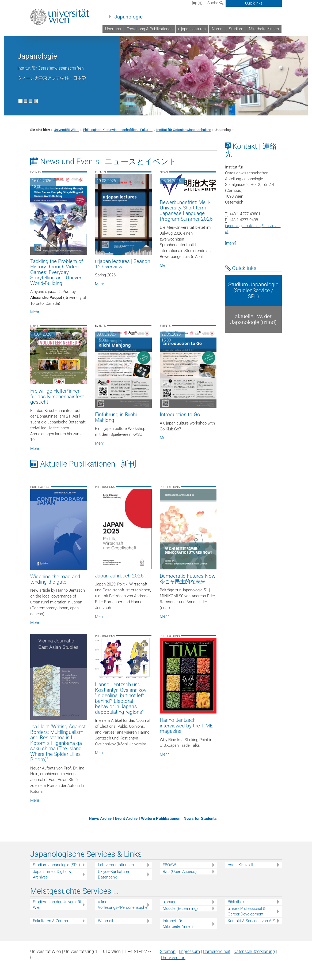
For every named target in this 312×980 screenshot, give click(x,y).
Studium (236, 29)
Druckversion (173, 958)
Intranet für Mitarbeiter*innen (178, 924)
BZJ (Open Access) (180, 872)
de (197, 3)
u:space (170, 902)
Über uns (113, 29)
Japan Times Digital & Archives (52, 874)
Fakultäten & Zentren (51, 921)
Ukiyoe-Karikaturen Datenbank (114, 874)
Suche (215, 3)
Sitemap (168, 951)
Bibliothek (236, 902)
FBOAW (169, 865)
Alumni (217, 29)
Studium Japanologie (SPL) (56, 865)
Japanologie (129, 17)
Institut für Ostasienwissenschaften (184, 130)
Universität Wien (66, 130)
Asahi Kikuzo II (240, 865)
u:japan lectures (192, 29)
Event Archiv (126, 818)
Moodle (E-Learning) (180, 908)
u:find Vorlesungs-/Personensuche (123, 905)
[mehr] (231, 243)
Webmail (105, 921)
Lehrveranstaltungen (116, 865)
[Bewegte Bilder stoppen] (36, 101)
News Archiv (100, 818)
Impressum (189, 951)
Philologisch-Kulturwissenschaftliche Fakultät (118, 130)
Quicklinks (254, 3)
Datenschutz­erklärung (254, 951)
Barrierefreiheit (217, 951)
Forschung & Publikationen (150, 29)
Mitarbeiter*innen (264, 29)
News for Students (200, 818)
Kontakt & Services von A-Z (251, 921)
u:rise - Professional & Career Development (247, 911)
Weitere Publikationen (161, 818)
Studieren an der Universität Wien (57, 905)
